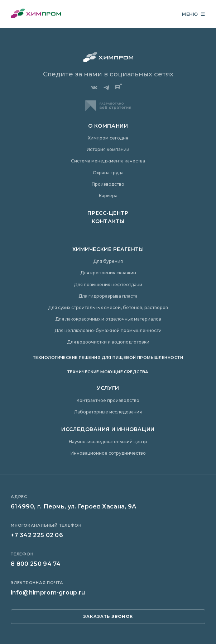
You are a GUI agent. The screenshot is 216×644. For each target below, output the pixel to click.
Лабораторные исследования (108, 412)
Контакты (108, 221)
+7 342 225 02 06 (37, 535)
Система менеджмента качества (108, 161)
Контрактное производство (108, 400)
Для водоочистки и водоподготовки (108, 342)
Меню (194, 14)
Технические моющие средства (108, 372)
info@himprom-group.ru (48, 593)
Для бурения (108, 261)
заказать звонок (108, 616)
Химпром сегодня (108, 138)
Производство (108, 184)
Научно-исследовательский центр (108, 442)
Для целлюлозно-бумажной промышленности (108, 330)
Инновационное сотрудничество (108, 453)
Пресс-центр (108, 213)
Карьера (108, 196)
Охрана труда (108, 173)
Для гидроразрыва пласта (108, 296)
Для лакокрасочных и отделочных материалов (108, 319)
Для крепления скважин (108, 273)
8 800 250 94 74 (36, 564)
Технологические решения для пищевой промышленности (108, 357)
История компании (108, 149)
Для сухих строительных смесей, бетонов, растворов (108, 307)
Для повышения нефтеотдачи (108, 285)
